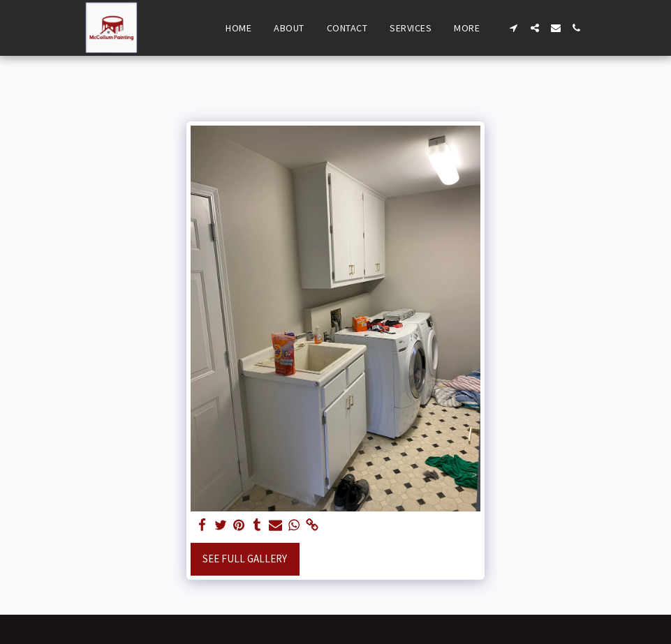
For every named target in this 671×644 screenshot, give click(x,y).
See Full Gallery (245, 559)
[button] (514, 28)
